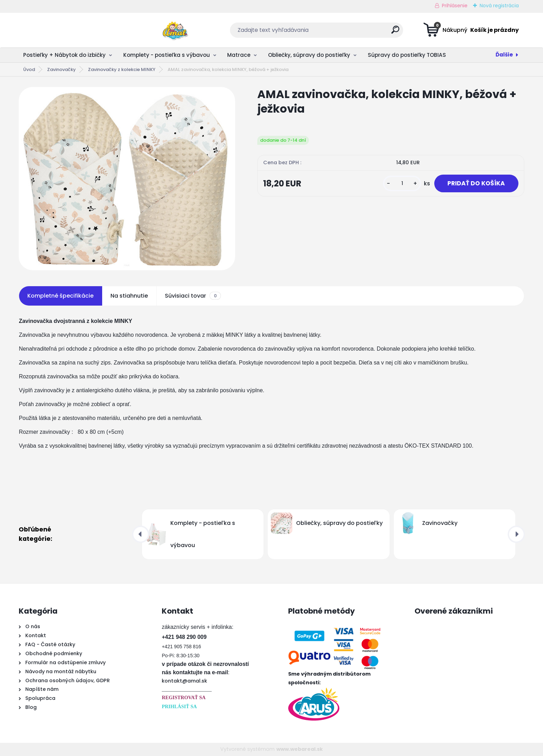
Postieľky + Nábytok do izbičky (64, 55)
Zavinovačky (61, 69)
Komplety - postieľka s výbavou (167, 55)
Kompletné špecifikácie (60, 296)
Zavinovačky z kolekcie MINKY (122, 69)
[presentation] (141, 534)
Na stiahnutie (129, 296)
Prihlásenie (455, 6)
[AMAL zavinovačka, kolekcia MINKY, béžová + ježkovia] (127, 179)
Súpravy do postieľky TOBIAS (407, 55)
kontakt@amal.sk (184, 681)
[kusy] (400, 184)
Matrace (239, 55)
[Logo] (61, 30)
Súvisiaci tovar (193, 296)
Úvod (29, 69)
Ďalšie (504, 55)
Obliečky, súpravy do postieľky (309, 55)
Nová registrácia (499, 6)
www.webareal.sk (300, 749)
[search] (340, 32)
